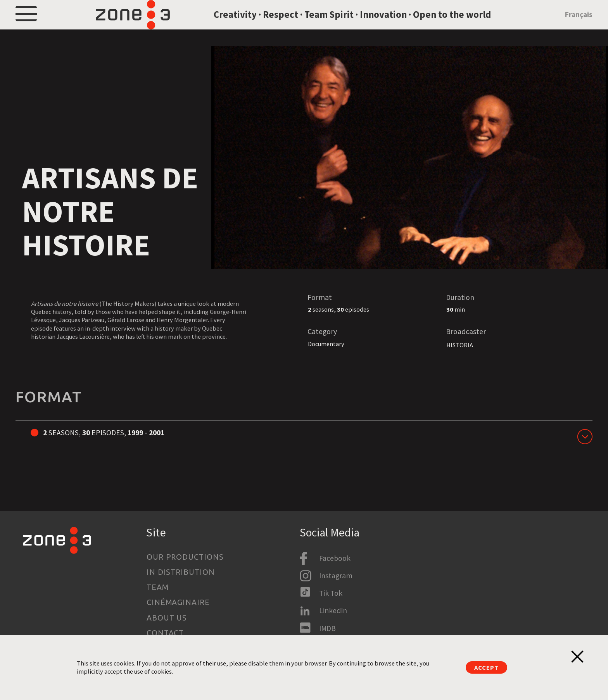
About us (167, 618)
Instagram (336, 576)
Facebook (335, 558)
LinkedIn (333, 610)
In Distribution (181, 572)
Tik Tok (331, 593)
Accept (486, 667)
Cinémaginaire (178, 602)
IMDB (327, 628)
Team (158, 587)
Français (579, 24)
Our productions (185, 557)
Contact (165, 633)
